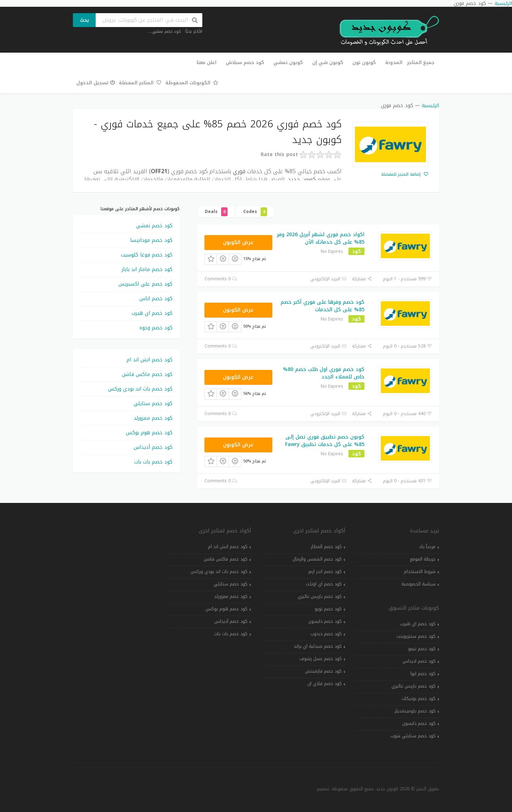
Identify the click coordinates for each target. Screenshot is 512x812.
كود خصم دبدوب (326, 634)
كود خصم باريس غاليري (414, 686)
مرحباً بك (427, 547)
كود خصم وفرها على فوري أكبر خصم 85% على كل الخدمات (322, 306)
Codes (255, 212)
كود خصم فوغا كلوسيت (147, 255)
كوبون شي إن (328, 62)
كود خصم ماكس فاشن (147, 374)
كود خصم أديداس (153, 447)
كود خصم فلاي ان (325, 684)
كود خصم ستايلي (153, 404)
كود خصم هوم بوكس (149, 433)
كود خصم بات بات (153, 462)
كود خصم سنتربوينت (416, 636)
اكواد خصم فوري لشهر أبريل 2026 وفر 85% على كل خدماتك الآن (321, 238)
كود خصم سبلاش (245, 62)
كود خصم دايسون (419, 723)
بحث (84, 20)
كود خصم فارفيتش (323, 671)
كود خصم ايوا (423, 674)
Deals (216, 212)
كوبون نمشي (288, 62)
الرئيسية (430, 105)
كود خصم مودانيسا (151, 240)
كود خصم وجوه (156, 328)
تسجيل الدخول (96, 83)
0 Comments (221, 279)
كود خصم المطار (326, 547)
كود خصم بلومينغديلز (415, 711)
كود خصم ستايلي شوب (413, 736)
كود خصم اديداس (419, 661)
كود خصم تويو (328, 609)
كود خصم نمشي (167, 31)
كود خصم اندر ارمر (325, 572)
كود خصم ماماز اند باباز (147, 269)
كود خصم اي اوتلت (324, 584)
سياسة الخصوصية (418, 584)
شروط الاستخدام (420, 572)
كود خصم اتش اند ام (150, 360)
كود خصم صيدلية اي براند (318, 646)
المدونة (394, 62)
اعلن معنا (207, 62)
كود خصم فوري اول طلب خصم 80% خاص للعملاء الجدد (324, 373)
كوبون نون (364, 62)
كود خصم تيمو (422, 649)
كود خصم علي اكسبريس (145, 284)
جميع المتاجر (421, 62)
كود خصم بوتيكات (418, 699)
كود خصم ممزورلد (153, 418)
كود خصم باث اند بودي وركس (140, 389)
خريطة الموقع (423, 559)
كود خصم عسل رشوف (321, 659)
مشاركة (362, 279)
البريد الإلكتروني (329, 279)
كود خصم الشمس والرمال (317, 559)
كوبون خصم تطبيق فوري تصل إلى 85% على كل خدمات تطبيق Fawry (325, 441)
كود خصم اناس (156, 299)
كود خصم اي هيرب (152, 313)
